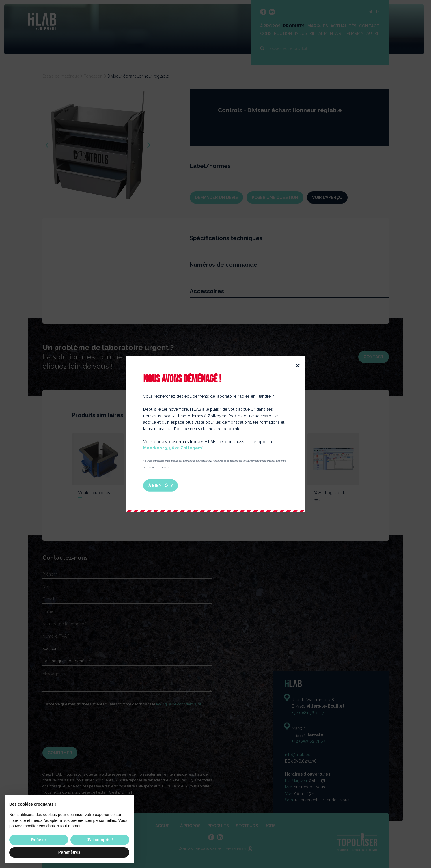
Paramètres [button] (69, 852)
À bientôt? (162, 485)
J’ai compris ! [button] (100, 840)
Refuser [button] (39, 840)
